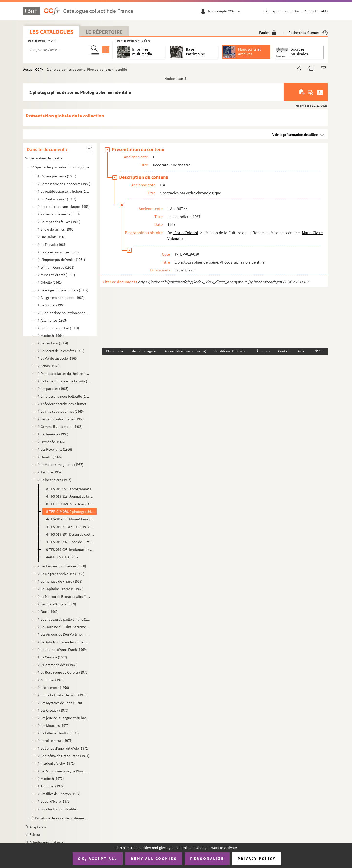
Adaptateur (38, 827)
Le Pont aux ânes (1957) (58, 199)
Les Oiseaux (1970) (55, 710)
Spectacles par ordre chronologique (62, 167)
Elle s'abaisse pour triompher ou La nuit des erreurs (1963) (66, 313)
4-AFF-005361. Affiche (62, 557)
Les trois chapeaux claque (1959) (65, 206)
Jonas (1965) (50, 366)
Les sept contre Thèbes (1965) (63, 419)
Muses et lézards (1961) (58, 275)
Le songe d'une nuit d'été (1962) (64, 290)
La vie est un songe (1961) (60, 252)
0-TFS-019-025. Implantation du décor (71, 549)
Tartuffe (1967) (52, 472)
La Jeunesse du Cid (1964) (60, 328)
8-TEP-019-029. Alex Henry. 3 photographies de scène (71, 504)
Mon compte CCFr (225, 11)
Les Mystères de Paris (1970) (61, 703)
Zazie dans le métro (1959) (60, 214)
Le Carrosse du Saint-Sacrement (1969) (66, 627)
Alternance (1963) (54, 320)
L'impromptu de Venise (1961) (63, 260)
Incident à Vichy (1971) (58, 763)
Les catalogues (51, 32)
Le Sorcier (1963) (53, 305)
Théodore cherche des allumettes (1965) (66, 404)
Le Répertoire (104, 32)
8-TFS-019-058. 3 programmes (69, 489)
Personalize (207, 858)
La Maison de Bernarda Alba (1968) (66, 596)
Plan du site (115, 351)
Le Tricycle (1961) (54, 244)
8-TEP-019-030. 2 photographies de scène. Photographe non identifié (71, 511)
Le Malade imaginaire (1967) (62, 464)
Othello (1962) (51, 282)
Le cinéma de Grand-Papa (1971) (65, 756)
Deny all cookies (154, 858)
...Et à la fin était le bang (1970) (64, 695)
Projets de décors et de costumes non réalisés (62, 818)
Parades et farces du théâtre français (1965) (66, 373)
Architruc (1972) (53, 786)
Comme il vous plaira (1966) (62, 427)
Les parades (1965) (55, 389)
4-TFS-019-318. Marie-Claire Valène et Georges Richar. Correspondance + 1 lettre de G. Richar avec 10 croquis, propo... (71, 519)
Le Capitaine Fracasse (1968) (62, 589)
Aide (324, 11)
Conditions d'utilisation (231, 351)
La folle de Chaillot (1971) (60, 733)
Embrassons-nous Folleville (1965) (66, 396)
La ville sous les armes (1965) (62, 411)
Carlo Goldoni (185, 233)
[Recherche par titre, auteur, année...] (58, 50)
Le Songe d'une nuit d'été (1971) (65, 748)
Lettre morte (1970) (55, 687)
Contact (310, 11)
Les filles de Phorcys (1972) (61, 794)
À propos (273, 11)
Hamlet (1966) (51, 457)
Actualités (292, 11)
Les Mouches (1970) (55, 725)
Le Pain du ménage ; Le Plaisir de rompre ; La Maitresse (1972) (66, 771)
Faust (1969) (50, 612)
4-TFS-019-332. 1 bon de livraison (71, 542)
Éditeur (35, 835)
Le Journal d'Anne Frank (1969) (64, 650)
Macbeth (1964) (52, 335)
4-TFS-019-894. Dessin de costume (71, 534)
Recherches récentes (308, 32)
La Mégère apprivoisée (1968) (62, 574)
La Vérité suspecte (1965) (59, 358)
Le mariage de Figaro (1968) (61, 581)
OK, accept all (98, 858)
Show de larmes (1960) (58, 229)
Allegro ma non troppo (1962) (63, 298)
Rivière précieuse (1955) (58, 176)
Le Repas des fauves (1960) (60, 222)
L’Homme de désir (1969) (59, 665)
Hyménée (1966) (53, 442)
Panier (268, 32)
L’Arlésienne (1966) (55, 434)
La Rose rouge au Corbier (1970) (65, 672)
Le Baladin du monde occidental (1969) (66, 642)
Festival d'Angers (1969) (58, 604)
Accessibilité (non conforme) (186, 351)
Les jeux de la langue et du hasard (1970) (66, 718)
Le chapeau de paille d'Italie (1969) (66, 619)
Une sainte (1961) (54, 237)
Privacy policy (257, 859)
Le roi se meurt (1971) (57, 741)
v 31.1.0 (318, 351)
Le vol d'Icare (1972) (56, 801)
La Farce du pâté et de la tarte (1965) (66, 381)
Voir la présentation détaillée (295, 135)
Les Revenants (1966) (56, 449)
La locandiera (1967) (56, 480)
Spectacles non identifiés (59, 809)
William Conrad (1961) (57, 267)
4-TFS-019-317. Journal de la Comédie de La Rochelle (71, 496)
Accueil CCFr (33, 69)
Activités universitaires (46, 842)
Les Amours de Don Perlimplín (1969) (66, 634)
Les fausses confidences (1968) (63, 566)
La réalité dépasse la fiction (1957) (66, 191)
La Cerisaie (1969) (54, 657)
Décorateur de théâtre (46, 158)
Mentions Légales (144, 351)
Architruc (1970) (53, 680)
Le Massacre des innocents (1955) (66, 184)
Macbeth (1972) (52, 779)
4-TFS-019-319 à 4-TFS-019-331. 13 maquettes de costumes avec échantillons (71, 527)
